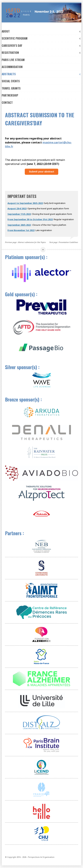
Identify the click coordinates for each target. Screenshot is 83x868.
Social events (11, 81)
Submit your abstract (41, 172)
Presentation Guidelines (68, 242)
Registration (41, 53)
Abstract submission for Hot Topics (32, 242)
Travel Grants (11, 88)
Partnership (10, 95)
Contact (7, 102)
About (41, 31)
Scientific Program (41, 38)
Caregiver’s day (41, 45)
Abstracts (41, 74)
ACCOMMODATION (12, 67)
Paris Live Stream (13, 60)
